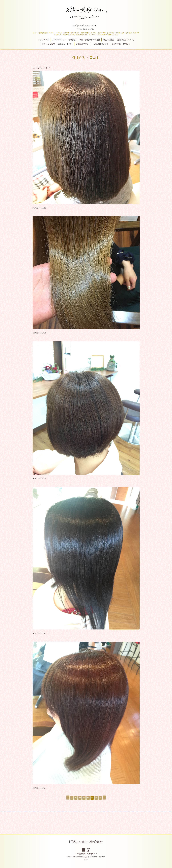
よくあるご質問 (48, 44)
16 (96, 798)
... (72, 798)
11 (76, 798)
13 (84, 798)
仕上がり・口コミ (65, 44)
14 (88, 798)
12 (80, 798)
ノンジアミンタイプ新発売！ (64, 40)
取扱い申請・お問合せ (121, 44)
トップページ (44, 40)
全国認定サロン (82, 44)
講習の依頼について (126, 40)
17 (100, 798)
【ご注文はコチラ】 (100, 44)
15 (92, 798)
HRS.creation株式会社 (86, 842)
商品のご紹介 (109, 40)
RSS (87, 860)
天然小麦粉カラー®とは (90, 40)
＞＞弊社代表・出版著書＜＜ (86, 854)
